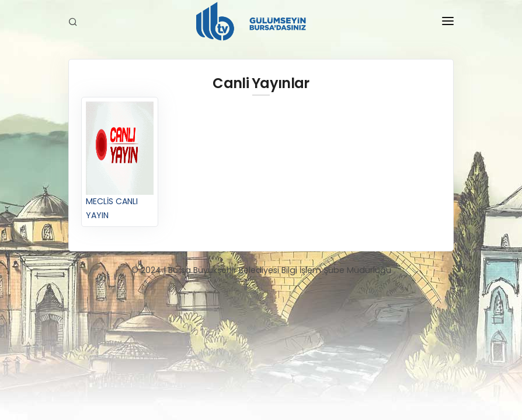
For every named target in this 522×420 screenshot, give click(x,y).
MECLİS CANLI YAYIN (119, 161)
